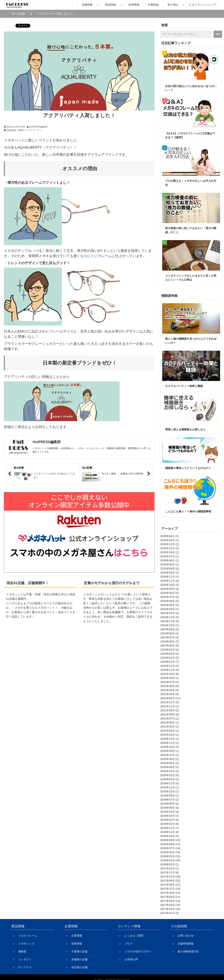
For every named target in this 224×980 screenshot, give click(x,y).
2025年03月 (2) (170, 573)
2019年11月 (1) (170, 787)
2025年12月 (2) (170, 544)
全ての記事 (18, 14)
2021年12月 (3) (170, 702)
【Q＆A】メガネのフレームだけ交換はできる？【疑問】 (190, 135)
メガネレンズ (26, 944)
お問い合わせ (186, 936)
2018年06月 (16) (170, 852)
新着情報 (12, 130)
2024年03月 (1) (170, 609)
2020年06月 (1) (170, 759)
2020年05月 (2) (170, 763)
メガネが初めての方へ (138, 951)
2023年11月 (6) (170, 621)
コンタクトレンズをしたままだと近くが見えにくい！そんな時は (191, 278)
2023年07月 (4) (170, 637)
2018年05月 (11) (170, 856)
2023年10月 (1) (170, 625)
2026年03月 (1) (170, 540)
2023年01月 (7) (170, 662)
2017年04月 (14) (170, 901)
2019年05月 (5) (170, 808)
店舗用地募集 (186, 944)
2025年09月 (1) (170, 552)
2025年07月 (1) (170, 556)
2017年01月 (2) (170, 913)
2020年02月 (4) (170, 775)
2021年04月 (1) (170, 731)
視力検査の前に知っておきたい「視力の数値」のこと (191, 230)
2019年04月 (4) (170, 812)
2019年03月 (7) (170, 816)
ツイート (21, 24)
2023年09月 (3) (170, 629)
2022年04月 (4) (170, 694)
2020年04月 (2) (170, 767)
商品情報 (110, 5)
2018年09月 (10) (170, 840)
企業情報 (153, 5)
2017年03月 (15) (170, 905)
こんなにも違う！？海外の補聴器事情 (188, 511)
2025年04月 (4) (170, 569)
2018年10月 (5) (170, 836)
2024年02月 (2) (170, 613)
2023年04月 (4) (170, 650)
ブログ (128, 944)
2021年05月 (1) (170, 727)
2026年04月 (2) (170, 536)
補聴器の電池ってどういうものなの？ (188, 468)
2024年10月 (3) (170, 585)
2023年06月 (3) (170, 641)
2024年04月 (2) (170, 605)
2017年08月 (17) (170, 885)
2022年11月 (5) (170, 670)
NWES (21, 130)
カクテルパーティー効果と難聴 (184, 386)
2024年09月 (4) (170, 589)
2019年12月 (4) (170, 783)
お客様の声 (131, 959)
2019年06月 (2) (170, 804)
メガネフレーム (28, 936)
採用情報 (134, 5)
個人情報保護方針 (188, 951)
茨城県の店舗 (79, 959)
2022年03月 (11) (170, 698)
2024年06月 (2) (170, 601)
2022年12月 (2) (170, 666)
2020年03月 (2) (170, 771)
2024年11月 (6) (170, 581)
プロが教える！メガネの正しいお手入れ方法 (191, 183)
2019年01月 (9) (170, 824)
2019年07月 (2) (170, 800)
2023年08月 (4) (170, 633)
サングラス (25, 967)
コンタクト (25, 959)
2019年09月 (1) (170, 796)
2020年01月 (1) (170, 779)
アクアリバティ (34, 130)
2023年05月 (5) (170, 646)
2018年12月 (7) (170, 828)
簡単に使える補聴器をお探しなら (185, 429)
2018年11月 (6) (170, 832)
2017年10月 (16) (170, 877)
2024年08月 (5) (170, 593)
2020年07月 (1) (170, 755)
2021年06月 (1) (170, 723)
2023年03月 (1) (170, 654)
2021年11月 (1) (170, 706)
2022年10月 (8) (170, 674)
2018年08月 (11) (170, 844)
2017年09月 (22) (170, 881)
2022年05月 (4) (170, 690)
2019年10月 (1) (170, 791)
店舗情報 (87, 5)
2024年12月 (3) (170, 577)
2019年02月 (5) (170, 820)
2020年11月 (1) (170, 743)
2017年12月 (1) (170, 868)
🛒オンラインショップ (202, 5)
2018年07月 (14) (170, 848)
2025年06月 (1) (170, 560)
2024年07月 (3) (170, 597)
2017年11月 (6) (170, 873)
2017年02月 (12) (170, 909)
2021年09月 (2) (170, 710)
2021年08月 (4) (170, 714)
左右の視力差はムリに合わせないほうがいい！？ (191, 88)
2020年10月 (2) (170, 747)
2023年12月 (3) (170, 617)
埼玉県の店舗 (79, 967)
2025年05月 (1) (170, 564)
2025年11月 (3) (170, 548)
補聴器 (22, 951)
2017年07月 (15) (170, 889)
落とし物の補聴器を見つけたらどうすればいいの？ (191, 341)
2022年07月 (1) (170, 682)
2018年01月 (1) (170, 864)
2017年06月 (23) (170, 893)
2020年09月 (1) (170, 751)
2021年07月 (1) (170, 718)
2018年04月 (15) (170, 860)
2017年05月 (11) (170, 897)
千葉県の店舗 (79, 951)
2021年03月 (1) (170, 735)
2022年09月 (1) (170, 678)
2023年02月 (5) (170, 658)
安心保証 (173, 5)
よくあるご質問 (134, 936)
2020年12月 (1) (170, 739)
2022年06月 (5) (170, 686)
